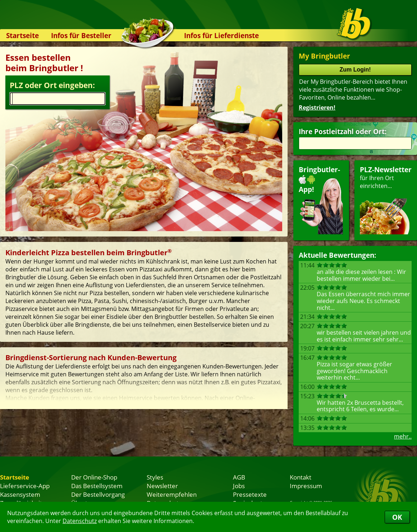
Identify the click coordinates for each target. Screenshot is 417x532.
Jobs (239, 486)
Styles (155, 477)
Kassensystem (20, 494)
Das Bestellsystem (97, 486)
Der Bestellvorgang (98, 494)
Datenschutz (80, 521)
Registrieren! (317, 107)
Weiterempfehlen (172, 494)
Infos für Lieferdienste (221, 35)
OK (397, 517)
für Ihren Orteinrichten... (386, 200)
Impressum (306, 486)
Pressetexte (250, 494)
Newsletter (162, 486)
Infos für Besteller (81, 35)
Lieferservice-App (25, 486)
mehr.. (403, 436)
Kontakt (301, 477)
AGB (239, 477)
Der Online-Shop (94, 477)
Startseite (22, 35)
